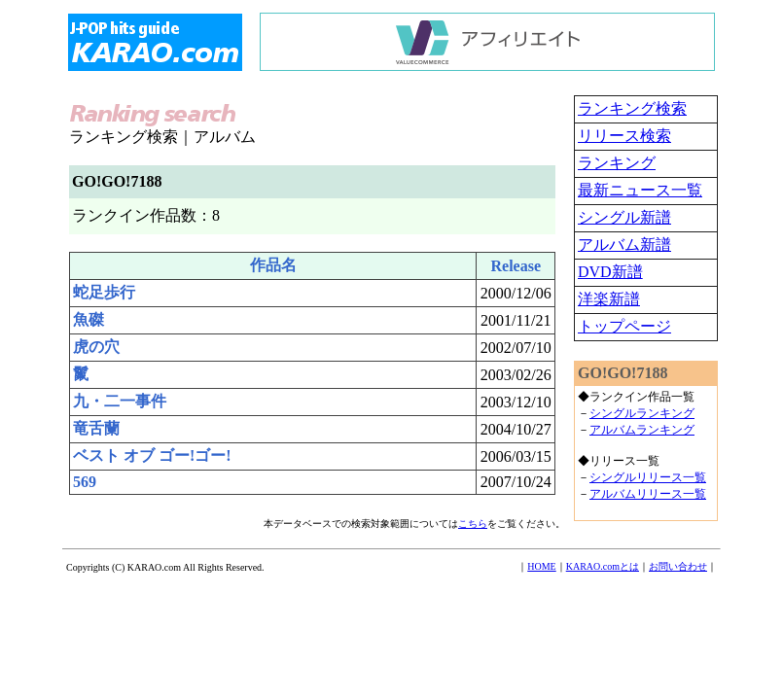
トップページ (624, 326)
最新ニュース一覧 (640, 190)
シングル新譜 (624, 217)
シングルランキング (642, 413)
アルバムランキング (642, 430)
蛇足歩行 (104, 292)
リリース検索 (624, 136)
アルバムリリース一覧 (648, 494)
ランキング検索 (632, 108)
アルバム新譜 (624, 245)
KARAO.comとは (603, 566)
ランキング (617, 163)
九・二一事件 (120, 401)
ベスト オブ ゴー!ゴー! (152, 455)
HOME (541, 566)
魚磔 (89, 319)
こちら (473, 524)
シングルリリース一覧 (648, 477)
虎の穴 (96, 347)
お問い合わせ (678, 566)
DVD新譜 (610, 272)
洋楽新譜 (609, 299)
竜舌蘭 (96, 428)
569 (85, 482)
